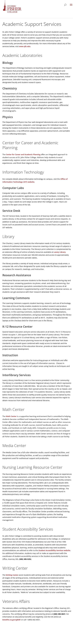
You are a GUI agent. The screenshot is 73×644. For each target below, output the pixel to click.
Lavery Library (60, 252)
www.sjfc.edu (25, 46)
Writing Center (12, 575)
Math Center (11, 416)
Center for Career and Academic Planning (23, 154)
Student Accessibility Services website (54, 550)
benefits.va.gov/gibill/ (12, 620)
